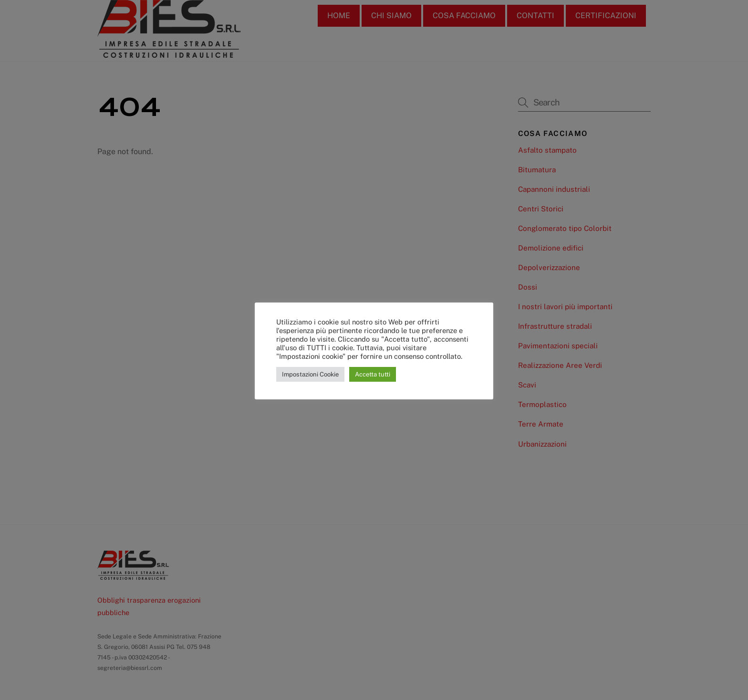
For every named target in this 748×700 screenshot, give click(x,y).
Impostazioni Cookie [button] (310, 374)
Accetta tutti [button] (373, 374)
